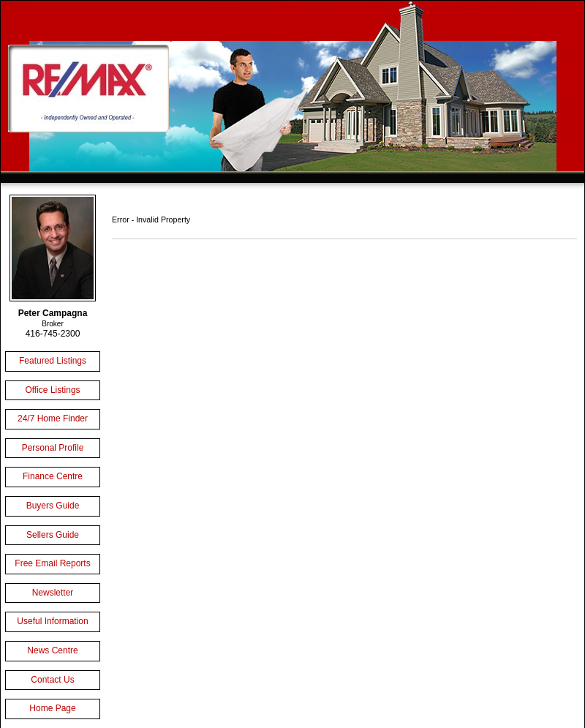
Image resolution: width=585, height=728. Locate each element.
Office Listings (52, 390)
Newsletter (53, 593)
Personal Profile (53, 448)
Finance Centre (53, 476)
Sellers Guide (53, 535)
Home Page (52, 708)
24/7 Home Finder (53, 419)
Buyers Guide (53, 506)
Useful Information (52, 621)
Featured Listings (53, 361)
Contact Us (52, 680)
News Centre (52, 650)
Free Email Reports (52, 563)
